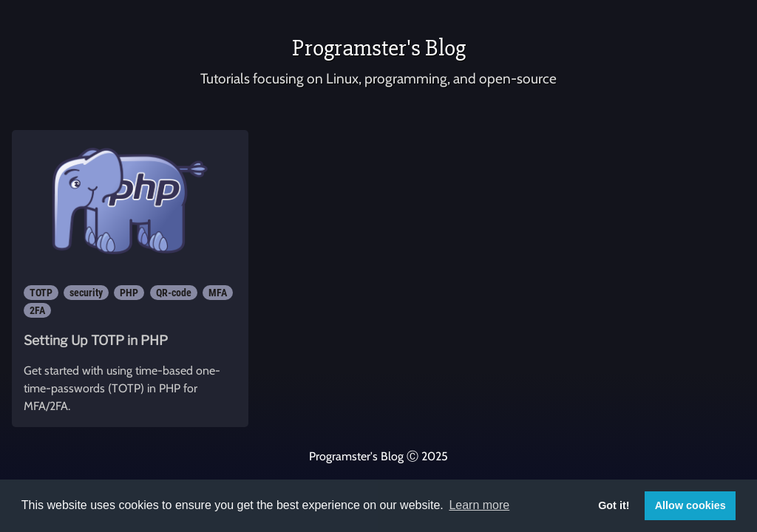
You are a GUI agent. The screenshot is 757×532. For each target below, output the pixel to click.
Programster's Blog (379, 48)
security (86, 293)
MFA (218, 293)
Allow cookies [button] (690, 505)
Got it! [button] (614, 505)
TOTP (41, 293)
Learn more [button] (479, 505)
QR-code (174, 293)
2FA (37, 310)
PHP (129, 293)
